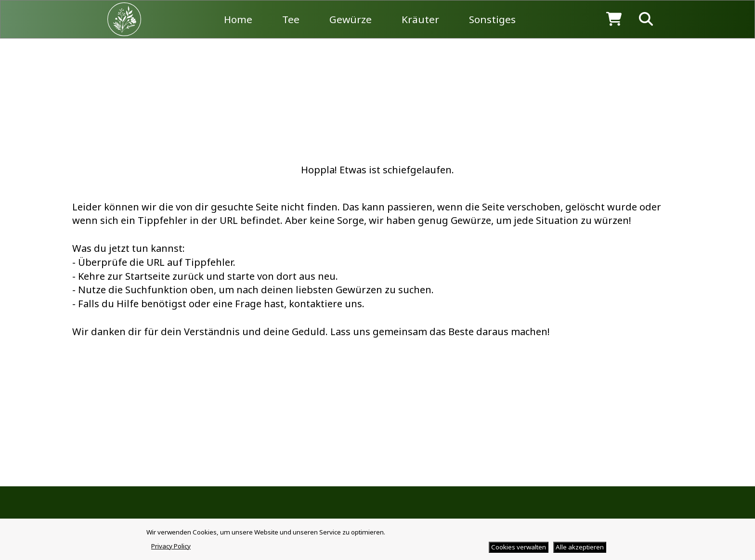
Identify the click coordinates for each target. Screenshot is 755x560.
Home (238, 19)
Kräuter (420, 19)
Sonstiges (492, 19)
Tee (291, 19)
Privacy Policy (171, 546)
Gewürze (351, 19)
